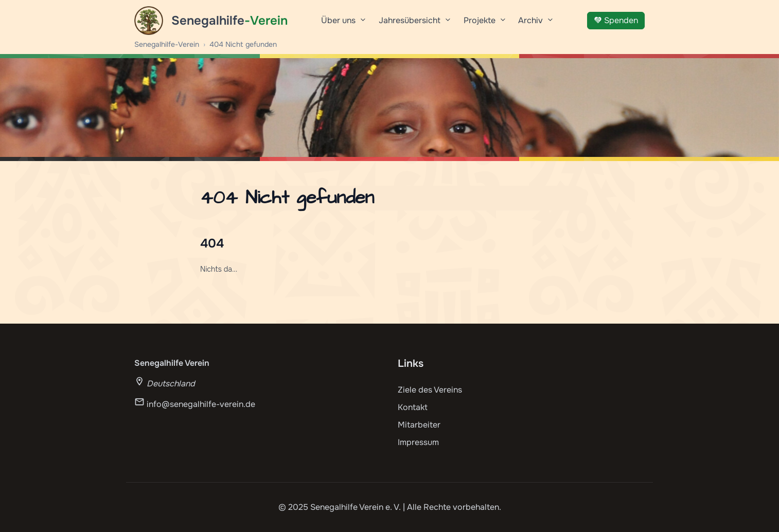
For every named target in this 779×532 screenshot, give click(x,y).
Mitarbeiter (419, 425)
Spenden (616, 20)
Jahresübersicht (415, 24)
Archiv (536, 24)
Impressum (418, 442)
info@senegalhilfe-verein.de (201, 404)
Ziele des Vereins (430, 390)
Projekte (485, 24)
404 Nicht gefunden (243, 44)
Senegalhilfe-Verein (167, 44)
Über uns (344, 24)
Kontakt (413, 407)
